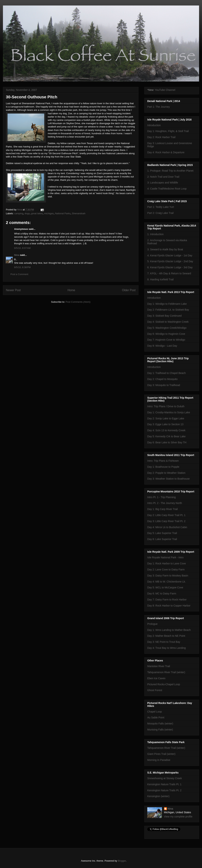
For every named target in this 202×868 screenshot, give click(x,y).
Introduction (154, 125)
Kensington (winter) (158, 796)
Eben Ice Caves (156, 678)
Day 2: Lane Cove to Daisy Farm (166, 570)
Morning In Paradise (159, 760)
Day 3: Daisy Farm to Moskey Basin (168, 576)
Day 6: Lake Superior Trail (162, 539)
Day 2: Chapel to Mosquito (162, 379)
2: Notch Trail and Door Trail (163, 177)
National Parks (63, 213)
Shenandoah (79, 213)
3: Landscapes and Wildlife (163, 183)
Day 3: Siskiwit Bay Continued (164, 316)
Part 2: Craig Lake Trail (160, 213)
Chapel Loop (155, 712)
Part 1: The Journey (159, 107)
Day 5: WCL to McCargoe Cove (165, 587)
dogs (27, 213)
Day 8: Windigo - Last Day (162, 346)
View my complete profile (178, 817)
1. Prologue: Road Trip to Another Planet (170, 171)
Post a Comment (19, 274)
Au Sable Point (156, 717)
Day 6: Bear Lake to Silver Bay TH (167, 442)
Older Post (129, 290)
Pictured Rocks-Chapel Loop (164, 684)
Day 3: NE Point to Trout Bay (164, 642)
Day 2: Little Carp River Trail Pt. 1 (166, 515)
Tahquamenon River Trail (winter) (166, 672)
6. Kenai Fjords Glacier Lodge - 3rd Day (170, 267)
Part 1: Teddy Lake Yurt (161, 207)
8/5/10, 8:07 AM (22, 248)
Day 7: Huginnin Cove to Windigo (166, 340)
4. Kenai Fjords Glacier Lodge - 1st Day (170, 255)
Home (71, 290)
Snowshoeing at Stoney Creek (165, 778)
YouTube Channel (165, 90)
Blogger (122, 861)
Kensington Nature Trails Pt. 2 (164, 790)
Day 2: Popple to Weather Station (166, 473)
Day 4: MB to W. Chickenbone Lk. (166, 582)
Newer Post (13, 290)
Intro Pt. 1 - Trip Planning (162, 497)
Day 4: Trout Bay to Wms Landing (166, 648)
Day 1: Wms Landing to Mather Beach (169, 630)
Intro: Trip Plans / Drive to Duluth (166, 406)
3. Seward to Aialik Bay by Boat (165, 249)
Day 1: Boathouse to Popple (163, 467)
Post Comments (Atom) (78, 302)
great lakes (37, 213)
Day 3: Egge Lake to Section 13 (165, 424)
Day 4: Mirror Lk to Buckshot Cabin (167, 527)
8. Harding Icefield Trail (160, 279)
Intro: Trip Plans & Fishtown (163, 461)
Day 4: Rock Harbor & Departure (166, 152)
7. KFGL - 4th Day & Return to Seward (169, 273)
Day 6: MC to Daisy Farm (162, 593)
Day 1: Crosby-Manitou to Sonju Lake (169, 412)
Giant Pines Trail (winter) (161, 754)
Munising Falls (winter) (160, 730)
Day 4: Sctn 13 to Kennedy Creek (166, 430)
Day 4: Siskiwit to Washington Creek (168, 322)
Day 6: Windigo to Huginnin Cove (166, 334)
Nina (17, 255)
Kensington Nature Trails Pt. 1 (164, 784)
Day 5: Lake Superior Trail (162, 533)
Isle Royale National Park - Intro (165, 557)
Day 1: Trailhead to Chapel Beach (166, 373)
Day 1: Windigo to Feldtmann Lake (167, 304)
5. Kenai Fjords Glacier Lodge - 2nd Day (170, 261)
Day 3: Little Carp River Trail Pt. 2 (166, 521)
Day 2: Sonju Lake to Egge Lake (166, 418)
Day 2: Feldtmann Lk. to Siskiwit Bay (168, 310)
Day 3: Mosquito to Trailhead (164, 385)
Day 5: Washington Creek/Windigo (167, 328)
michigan (49, 213)
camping (19, 213)
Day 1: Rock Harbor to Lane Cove (167, 563)
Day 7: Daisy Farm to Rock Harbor (167, 600)
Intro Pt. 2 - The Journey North (165, 503)
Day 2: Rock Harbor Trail (161, 137)
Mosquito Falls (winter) (160, 724)
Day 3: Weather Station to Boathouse (168, 479)
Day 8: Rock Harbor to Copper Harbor (169, 606)
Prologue (152, 624)
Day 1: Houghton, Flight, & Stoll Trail (168, 131)
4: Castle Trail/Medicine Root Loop (167, 189)
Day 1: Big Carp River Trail (163, 509)
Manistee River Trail (159, 666)
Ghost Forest (155, 690)
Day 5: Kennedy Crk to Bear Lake (166, 436)
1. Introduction (155, 234)
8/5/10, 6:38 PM (22, 267)
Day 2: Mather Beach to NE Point (166, 636)
